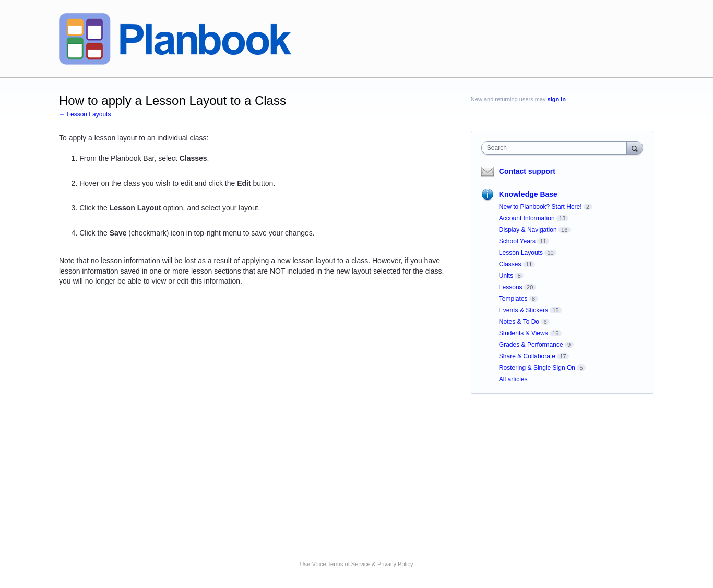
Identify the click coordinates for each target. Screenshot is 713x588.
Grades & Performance (531, 345)
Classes (510, 264)
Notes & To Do (519, 322)
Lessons (511, 287)
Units (506, 276)
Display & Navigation (528, 230)
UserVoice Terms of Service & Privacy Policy (357, 564)
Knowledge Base (528, 194)
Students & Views (524, 333)
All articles (513, 379)
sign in (557, 99)
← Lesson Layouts (85, 114)
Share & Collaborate (527, 356)
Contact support (527, 171)
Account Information (527, 218)
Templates (513, 299)
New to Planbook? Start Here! (540, 207)
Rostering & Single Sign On (537, 368)
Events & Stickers (524, 310)
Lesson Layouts (521, 253)
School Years (517, 241)
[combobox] (557, 148)
